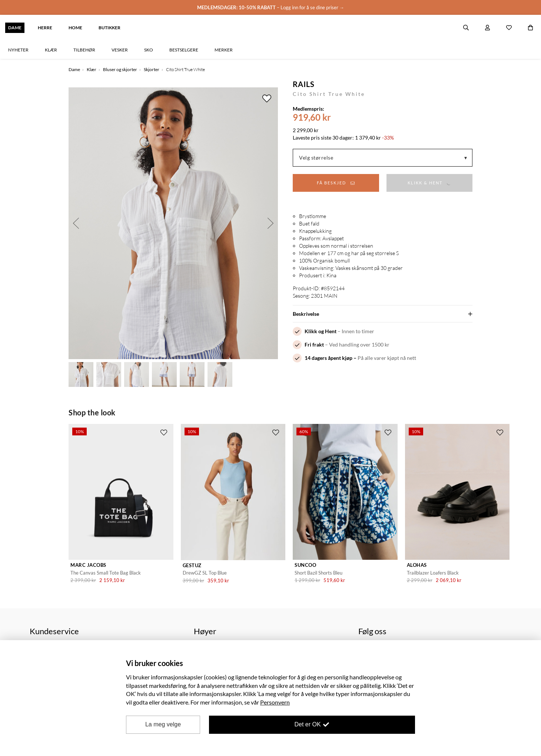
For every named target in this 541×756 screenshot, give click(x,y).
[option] (173, 223)
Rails (304, 84)
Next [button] (270, 223)
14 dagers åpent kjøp (328, 358)
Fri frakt (314, 344)
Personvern (275, 702)
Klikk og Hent (321, 331)
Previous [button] (76, 223)
